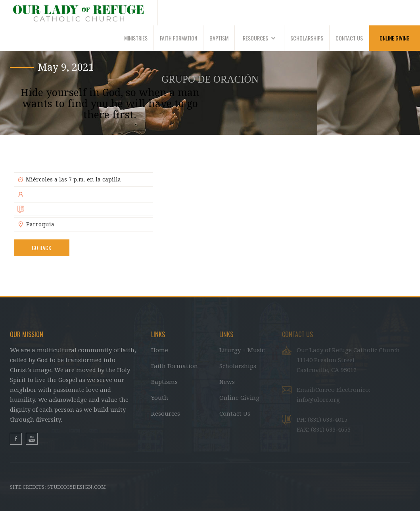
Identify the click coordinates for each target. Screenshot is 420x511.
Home (160, 350)
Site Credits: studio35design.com (58, 487)
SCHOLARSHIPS (307, 38)
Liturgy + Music (242, 350)
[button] (260, 38)
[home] (79, 13)
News (227, 382)
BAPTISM (219, 38)
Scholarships (238, 366)
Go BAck (41, 248)
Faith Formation (175, 366)
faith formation (178, 38)
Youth (160, 398)
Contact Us (235, 414)
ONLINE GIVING (395, 38)
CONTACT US (349, 38)
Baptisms (164, 382)
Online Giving (239, 398)
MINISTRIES (136, 38)
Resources (166, 414)
